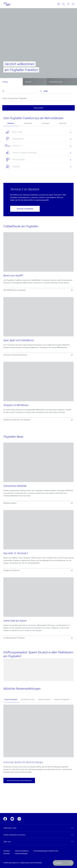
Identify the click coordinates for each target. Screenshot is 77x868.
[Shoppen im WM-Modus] (38, 392)
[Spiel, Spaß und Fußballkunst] (38, 327)
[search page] (63, 4)
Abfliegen (11, 123)
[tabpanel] (38, 152)
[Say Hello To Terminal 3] (38, 541)
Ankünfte (28, 82)
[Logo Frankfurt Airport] (7, 4)
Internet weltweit (44, 699)
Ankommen (28, 123)
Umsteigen (46, 123)
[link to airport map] (59, 4)
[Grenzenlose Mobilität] (38, 474)
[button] (25, 209)
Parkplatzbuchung (56, 82)
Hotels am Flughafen (62, 699)
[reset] (70, 101)
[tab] (11, 123)
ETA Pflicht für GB (28, 699)
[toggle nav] (73, 4)
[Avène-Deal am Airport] (38, 609)
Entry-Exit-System (11, 699)
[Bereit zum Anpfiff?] (38, 262)
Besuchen (63, 123)
